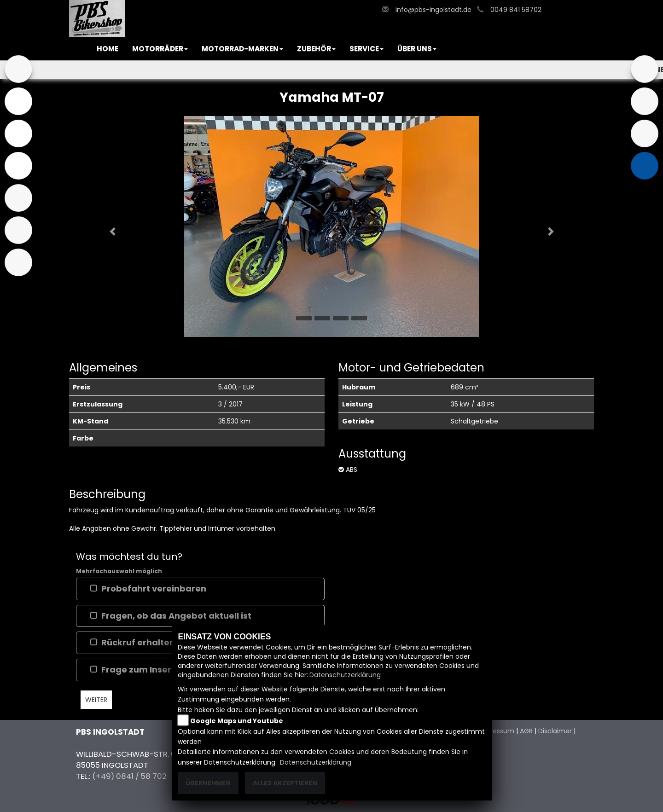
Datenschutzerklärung (345, 675)
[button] (160, 49)
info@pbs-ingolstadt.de (433, 10)
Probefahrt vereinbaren (154, 589)
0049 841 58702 (516, 10)
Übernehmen (208, 783)
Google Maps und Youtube (237, 721)
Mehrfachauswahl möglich (119, 571)
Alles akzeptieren (285, 783)
